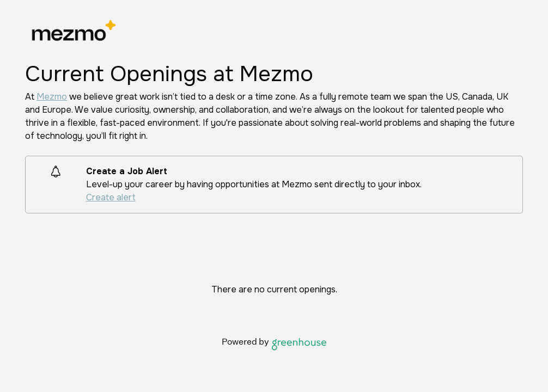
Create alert (111, 197)
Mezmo (52, 97)
